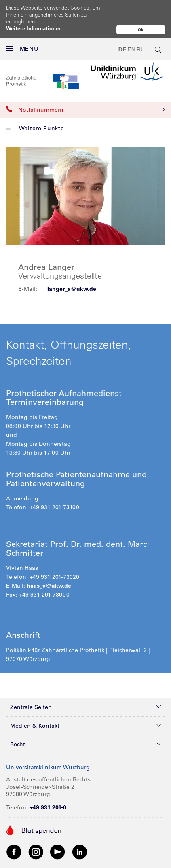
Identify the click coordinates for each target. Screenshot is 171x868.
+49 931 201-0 (48, 790)
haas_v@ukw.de (49, 569)
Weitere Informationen (34, 28)
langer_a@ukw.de (72, 272)
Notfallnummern (85, 93)
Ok (141, 30)
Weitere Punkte (35, 111)
